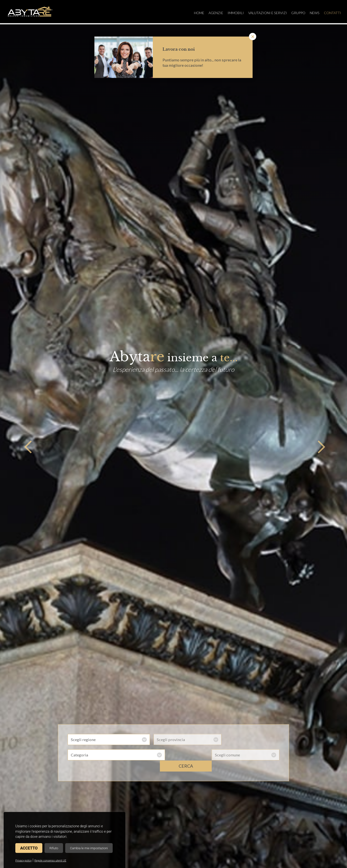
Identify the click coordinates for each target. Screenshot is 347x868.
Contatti (331, 13)
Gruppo (296, 13)
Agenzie (212, 13)
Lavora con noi (179, 49)
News (313, 13)
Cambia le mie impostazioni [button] (89, 848)
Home (195, 13)
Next (320, 446)
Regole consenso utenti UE (50, 861)
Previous (27, 446)
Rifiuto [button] (54, 848)
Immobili (232, 13)
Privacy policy (23, 861)
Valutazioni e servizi (265, 13)
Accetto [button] (29, 848)
